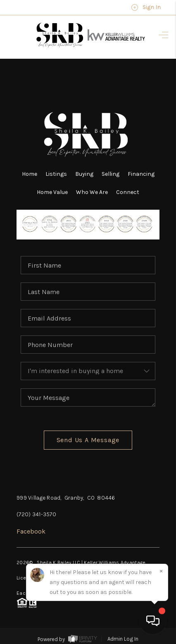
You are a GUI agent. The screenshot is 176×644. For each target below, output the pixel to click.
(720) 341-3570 (36, 514)
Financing (141, 174)
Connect (128, 192)
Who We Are (92, 192)
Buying (84, 174)
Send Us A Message (88, 440)
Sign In (146, 7)
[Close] (161, 571)
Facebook (31, 531)
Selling (111, 174)
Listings (56, 174)
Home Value (52, 192)
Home (30, 174)
